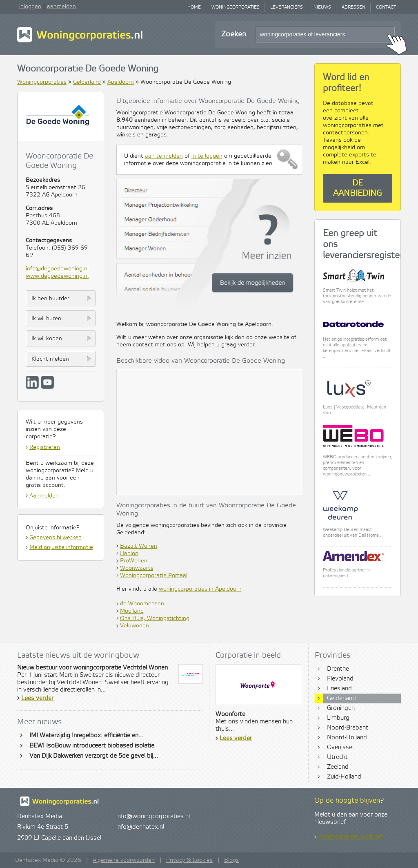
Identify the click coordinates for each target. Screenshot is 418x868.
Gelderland (87, 82)
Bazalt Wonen (139, 546)
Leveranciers (287, 7)
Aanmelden (44, 496)
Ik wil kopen (47, 339)
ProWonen (134, 561)
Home (194, 7)
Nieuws (322, 7)
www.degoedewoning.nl (57, 276)
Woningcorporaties (236, 7)
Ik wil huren (46, 319)
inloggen (30, 7)
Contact (386, 7)
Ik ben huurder (50, 299)
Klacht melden (50, 359)
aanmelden (61, 7)
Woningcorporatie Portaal (154, 576)
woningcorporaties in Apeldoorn (200, 589)
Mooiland (132, 611)
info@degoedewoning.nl (57, 269)
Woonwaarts (137, 568)
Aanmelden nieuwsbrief (350, 837)
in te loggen (207, 156)
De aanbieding (358, 188)
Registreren (45, 447)
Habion (129, 553)
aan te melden (164, 156)
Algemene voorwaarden (124, 860)
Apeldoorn (121, 82)
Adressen (354, 7)
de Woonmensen (142, 604)
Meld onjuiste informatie (61, 547)
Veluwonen (135, 626)
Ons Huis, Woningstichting (155, 618)
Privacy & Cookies (189, 860)
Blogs (231, 860)
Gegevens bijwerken (56, 538)
